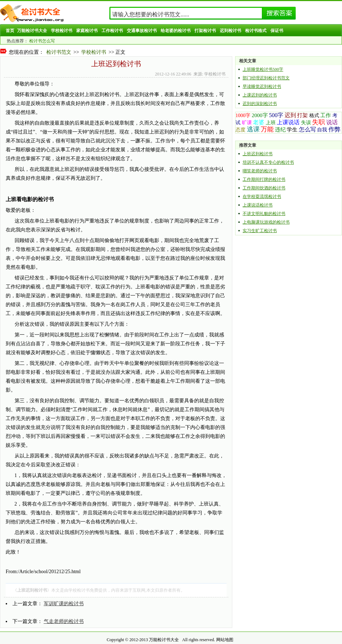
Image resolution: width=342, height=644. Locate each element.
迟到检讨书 (230, 31)
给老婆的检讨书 (176, 31)
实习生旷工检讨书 (260, 231)
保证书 (277, 31)
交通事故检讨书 (142, 31)
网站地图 (225, 640)
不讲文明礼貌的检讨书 (264, 214)
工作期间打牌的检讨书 (264, 179)
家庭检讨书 (87, 31)
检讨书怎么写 (42, 41)
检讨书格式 (256, 31)
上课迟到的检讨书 (260, 95)
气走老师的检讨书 (64, 621)
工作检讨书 (112, 31)
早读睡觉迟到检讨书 (262, 87)
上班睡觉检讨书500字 (263, 69)
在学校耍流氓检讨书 (262, 197)
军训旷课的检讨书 (64, 604)
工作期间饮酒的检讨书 (264, 188)
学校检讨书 (62, 31)
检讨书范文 (59, 52)
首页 (10, 31)
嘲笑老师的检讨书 (260, 171)
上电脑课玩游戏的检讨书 (266, 222)
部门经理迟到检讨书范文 (266, 78)
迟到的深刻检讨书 (260, 104)
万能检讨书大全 (32, 31)
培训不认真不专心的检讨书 (268, 162)
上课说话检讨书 (258, 205)
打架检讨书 (205, 31)
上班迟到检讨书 (258, 154)
